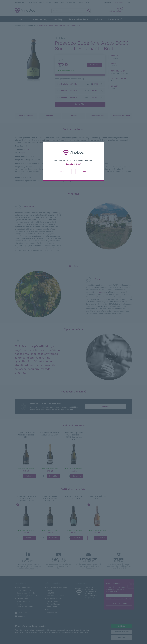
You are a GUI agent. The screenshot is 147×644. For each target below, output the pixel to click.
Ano (62, 171)
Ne (85, 171)
